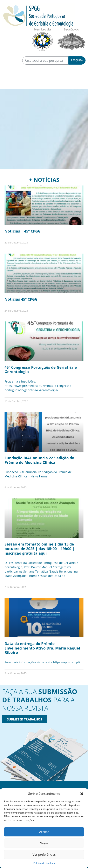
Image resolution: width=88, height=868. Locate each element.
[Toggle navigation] (8, 84)
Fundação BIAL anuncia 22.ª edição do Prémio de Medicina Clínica (39, 460)
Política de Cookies (44, 863)
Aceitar (44, 832)
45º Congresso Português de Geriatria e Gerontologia (41, 370)
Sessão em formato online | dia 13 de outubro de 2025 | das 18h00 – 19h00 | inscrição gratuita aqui (39, 549)
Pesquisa (77, 60)
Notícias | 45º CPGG (23, 231)
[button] (82, 794)
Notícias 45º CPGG (21, 299)
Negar (44, 843)
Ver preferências (44, 854)
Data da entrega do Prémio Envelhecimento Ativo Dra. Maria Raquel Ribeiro (42, 648)
